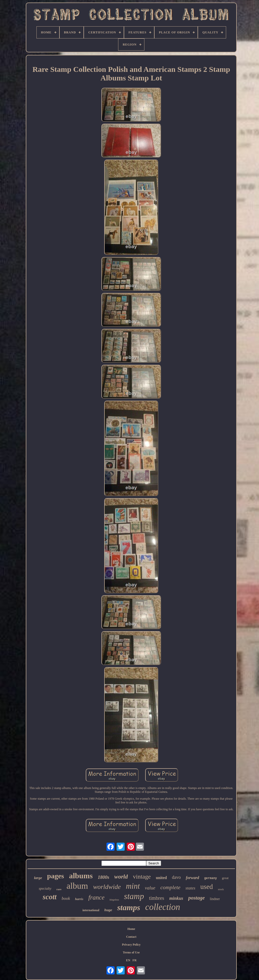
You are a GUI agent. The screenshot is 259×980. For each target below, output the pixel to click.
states (190, 888)
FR (135, 960)
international (91, 910)
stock (221, 889)
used (207, 887)
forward (192, 878)
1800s (103, 877)
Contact (131, 937)
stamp (134, 896)
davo (176, 877)
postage (196, 898)
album (77, 886)
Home (131, 929)
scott (50, 897)
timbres (157, 898)
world (121, 877)
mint (133, 886)
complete (170, 887)
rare (59, 889)
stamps (129, 907)
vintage (142, 877)
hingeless (114, 900)
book (66, 898)
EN (128, 960)
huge (108, 910)
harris (79, 899)
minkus (176, 898)
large (38, 878)
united (161, 878)
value (150, 888)
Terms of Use (131, 952)
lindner (215, 899)
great (225, 878)
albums (81, 876)
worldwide (107, 887)
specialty (45, 889)
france (96, 897)
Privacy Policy (131, 945)
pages (56, 876)
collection (163, 907)
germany (210, 878)
